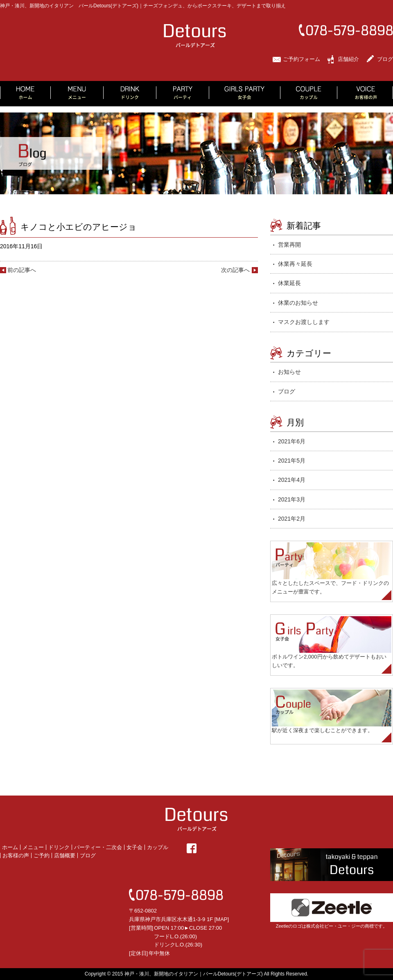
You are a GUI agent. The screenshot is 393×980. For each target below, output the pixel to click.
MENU (77, 94)
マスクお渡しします (304, 322)
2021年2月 (292, 519)
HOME (25, 94)
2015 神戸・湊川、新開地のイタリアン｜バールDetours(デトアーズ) (187, 974)
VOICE (365, 94)
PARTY (183, 94)
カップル (158, 847)
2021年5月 (292, 461)
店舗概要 (65, 855)
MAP (221, 919)
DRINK (130, 94)
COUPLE (309, 94)
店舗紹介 (348, 59)
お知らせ (289, 372)
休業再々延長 (295, 264)
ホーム (10, 847)
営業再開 (289, 245)
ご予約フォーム (302, 59)
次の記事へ (235, 270)
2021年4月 (292, 480)
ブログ (385, 59)
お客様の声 (16, 855)
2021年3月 (292, 499)
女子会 (134, 847)
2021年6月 (292, 441)
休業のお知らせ (298, 303)
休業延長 (289, 283)
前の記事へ (22, 270)
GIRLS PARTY (245, 94)
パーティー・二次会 (98, 847)
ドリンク (59, 847)
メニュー (33, 847)
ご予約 (42, 855)
